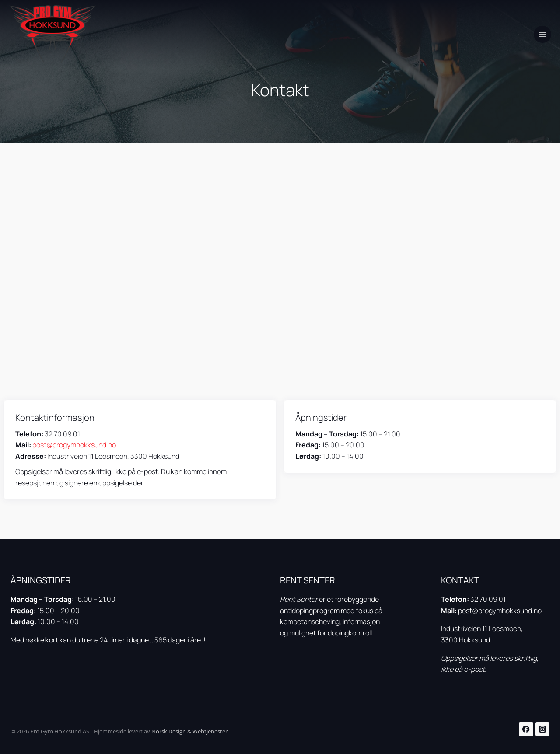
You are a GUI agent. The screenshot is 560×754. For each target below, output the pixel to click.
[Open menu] (542, 35)
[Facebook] (526, 729)
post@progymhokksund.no (74, 445)
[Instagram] (543, 729)
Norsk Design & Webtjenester (189, 731)
